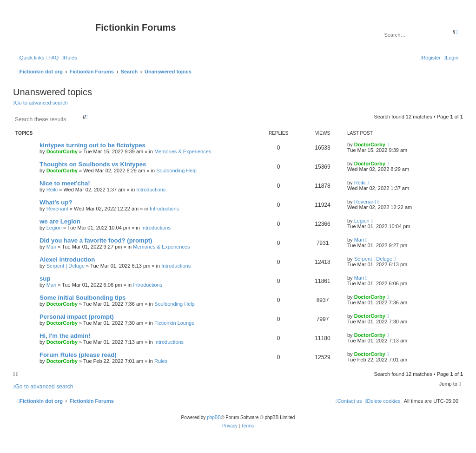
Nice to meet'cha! (65, 183)
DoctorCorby (62, 151)
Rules (161, 361)
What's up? (56, 202)
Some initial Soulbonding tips (83, 298)
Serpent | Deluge (66, 266)
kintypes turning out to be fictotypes (93, 145)
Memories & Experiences (183, 151)
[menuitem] (53, 58)
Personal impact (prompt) (77, 317)
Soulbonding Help (176, 171)
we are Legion (60, 221)
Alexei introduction (67, 259)
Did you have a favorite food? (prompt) (96, 240)
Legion (54, 228)
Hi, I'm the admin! (65, 336)
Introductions (151, 190)
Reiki (52, 190)
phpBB (214, 417)
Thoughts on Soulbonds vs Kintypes (93, 164)
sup (45, 279)
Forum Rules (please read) (78, 355)
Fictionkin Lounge (174, 323)
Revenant (57, 209)
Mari (51, 247)
